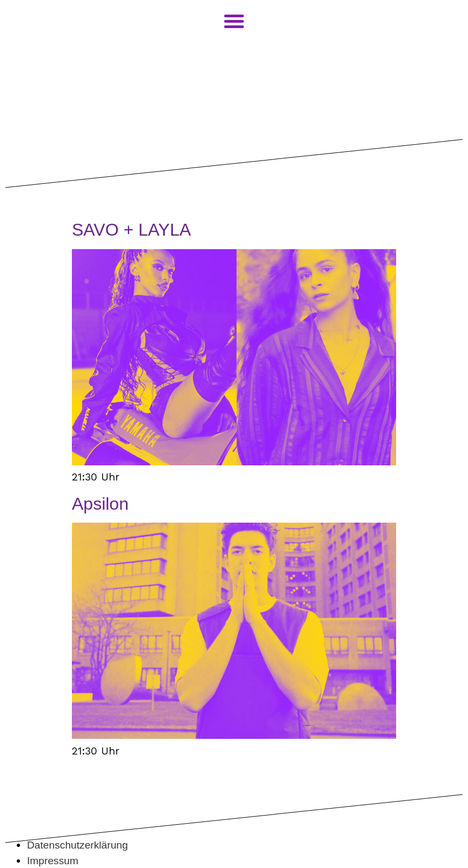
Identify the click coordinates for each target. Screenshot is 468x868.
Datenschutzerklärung (78, 845)
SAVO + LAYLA (131, 230)
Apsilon (100, 504)
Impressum (53, 861)
